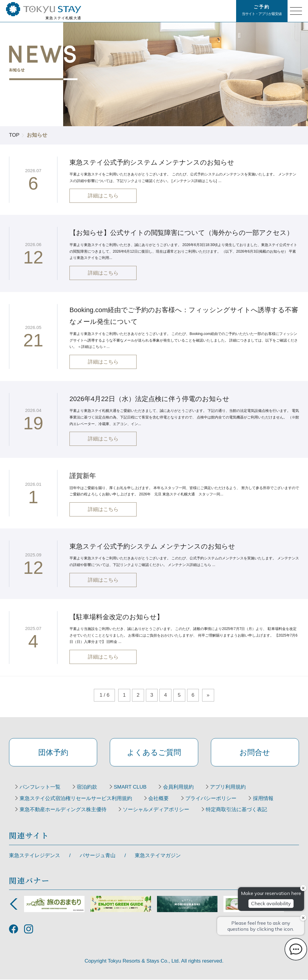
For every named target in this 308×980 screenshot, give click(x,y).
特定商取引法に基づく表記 (237, 810)
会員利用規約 (179, 787)
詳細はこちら (103, 196)
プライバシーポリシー (211, 799)
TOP (14, 135)
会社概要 (159, 799)
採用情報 (263, 799)
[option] (54, 904)
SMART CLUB (130, 787)
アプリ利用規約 (228, 787)
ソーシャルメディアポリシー (156, 810)
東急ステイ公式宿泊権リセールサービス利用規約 (76, 799)
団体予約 (53, 752)
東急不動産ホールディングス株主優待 (63, 810)
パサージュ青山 (98, 856)
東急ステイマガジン (158, 856)
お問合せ (255, 752)
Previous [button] (14, 904)
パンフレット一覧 (40, 787)
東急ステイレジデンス (35, 856)
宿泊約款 (87, 787)
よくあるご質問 (154, 752)
